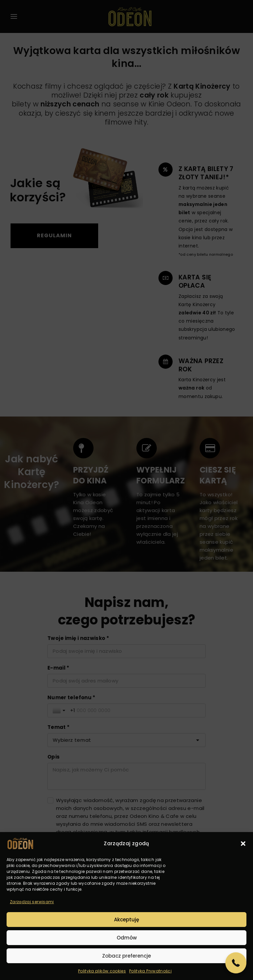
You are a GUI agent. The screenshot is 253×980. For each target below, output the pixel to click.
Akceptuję (126, 920)
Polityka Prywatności (150, 971)
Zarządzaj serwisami (32, 902)
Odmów (127, 938)
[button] (243, 844)
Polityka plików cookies (102, 971)
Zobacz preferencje (126, 956)
